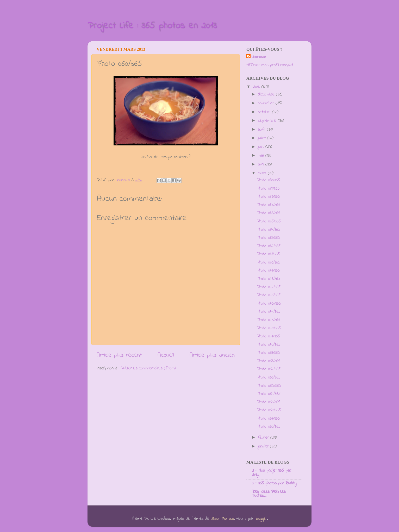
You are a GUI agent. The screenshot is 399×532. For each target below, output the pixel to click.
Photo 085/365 (269, 221)
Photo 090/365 (268, 180)
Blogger (261, 519)
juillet (263, 138)
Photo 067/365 (269, 369)
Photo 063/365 (269, 402)
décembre (267, 94)
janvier (264, 446)
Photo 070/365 (269, 345)
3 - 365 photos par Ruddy (274, 483)
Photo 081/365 (268, 254)
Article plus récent (119, 355)
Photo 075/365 (269, 304)
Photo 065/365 (269, 386)
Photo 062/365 (269, 410)
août (262, 130)
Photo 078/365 (269, 279)
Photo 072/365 (269, 328)
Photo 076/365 (269, 295)
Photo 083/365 (268, 238)
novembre (267, 103)
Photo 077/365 (269, 287)
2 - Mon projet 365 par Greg (272, 473)
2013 (257, 87)
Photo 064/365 (269, 394)
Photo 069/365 (268, 353)
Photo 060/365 (269, 427)
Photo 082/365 (269, 246)
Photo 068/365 (269, 361)
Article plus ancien (212, 355)
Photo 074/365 (269, 312)
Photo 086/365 (269, 213)
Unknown (259, 57)
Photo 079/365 (268, 271)
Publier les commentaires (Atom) (148, 368)
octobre (265, 112)
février (264, 438)
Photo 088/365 (268, 197)
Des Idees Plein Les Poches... (269, 494)
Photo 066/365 (269, 377)
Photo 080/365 (269, 262)
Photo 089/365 (268, 189)
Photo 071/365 (268, 336)
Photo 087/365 (269, 205)
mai (262, 156)
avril (262, 164)
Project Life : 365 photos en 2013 (152, 26)
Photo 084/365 (269, 230)
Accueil (166, 355)
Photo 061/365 (268, 419)
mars (263, 173)
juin (261, 147)
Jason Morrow (222, 519)
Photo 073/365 (269, 320)
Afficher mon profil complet (270, 65)
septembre (268, 121)
